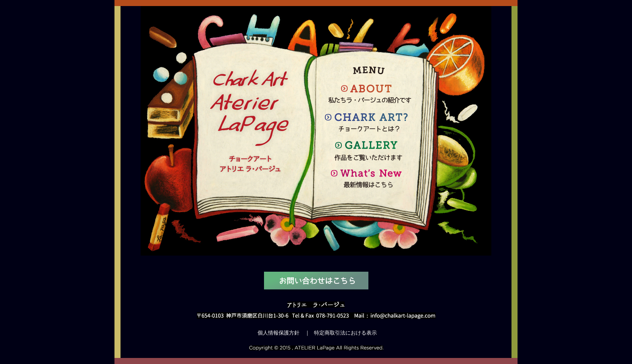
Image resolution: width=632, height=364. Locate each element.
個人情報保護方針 (279, 333)
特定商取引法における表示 (345, 333)
